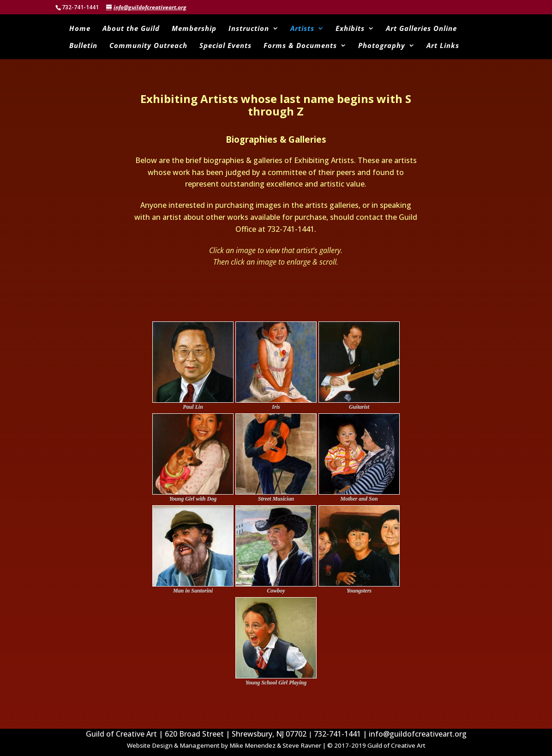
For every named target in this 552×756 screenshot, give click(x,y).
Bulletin (83, 46)
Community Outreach (148, 46)
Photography (382, 46)
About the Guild (131, 29)
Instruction (249, 29)
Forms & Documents (300, 46)
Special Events (225, 46)
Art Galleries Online (421, 29)
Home (80, 29)
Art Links (443, 46)
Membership (194, 29)
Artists (302, 29)
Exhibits (350, 29)
